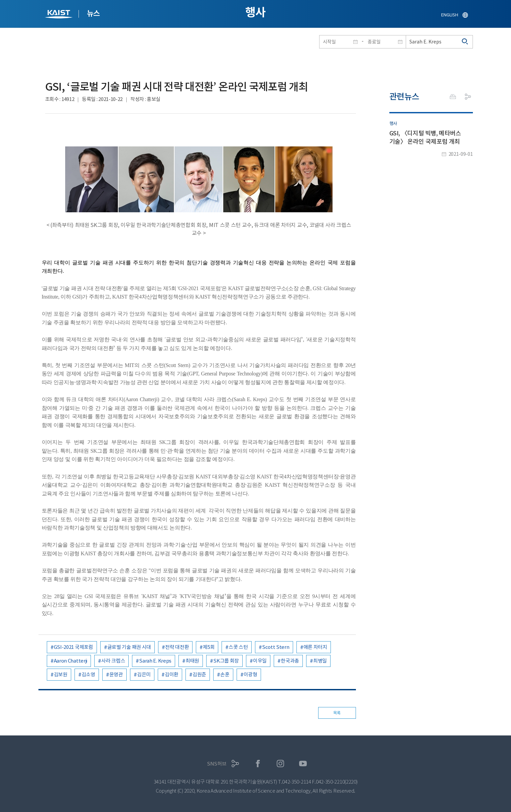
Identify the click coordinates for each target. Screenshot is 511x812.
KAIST (59, 15)
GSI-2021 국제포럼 (74, 647)
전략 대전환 (177, 647)
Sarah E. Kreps (155, 661)
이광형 (250, 674)
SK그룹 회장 (226, 661)
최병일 (320, 661)
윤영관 (116, 674)
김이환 (172, 674)
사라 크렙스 (113, 661)
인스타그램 (281, 764)
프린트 (453, 97)
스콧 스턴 (238, 647)
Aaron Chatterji (71, 661)
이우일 (260, 661)
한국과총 (290, 661)
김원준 (199, 674)
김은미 (144, 674)
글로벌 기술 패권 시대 (129, 647)
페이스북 (258, 764)
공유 (468, 97)
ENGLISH (450, 15)
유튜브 (303, 764)
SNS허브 (217, 764)
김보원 (61, 674)
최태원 (192, 661)
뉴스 (93, 13)
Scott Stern (276, 647)
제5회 (209, 647)
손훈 (225, 674)
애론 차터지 (315, 647)
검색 (465, 42)
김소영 (88, 674)
